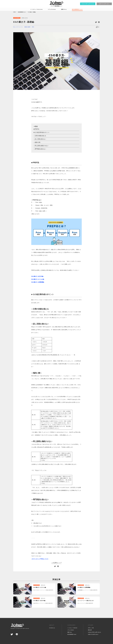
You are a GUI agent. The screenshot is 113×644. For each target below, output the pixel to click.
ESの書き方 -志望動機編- (38, 282)
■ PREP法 (36, 129)
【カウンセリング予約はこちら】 (40, 559)
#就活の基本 (27, 27)
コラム (71, 630)
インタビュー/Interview (36, 9)
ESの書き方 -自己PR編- (37, 276)
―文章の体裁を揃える (40, 136)
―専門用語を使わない (40, 149)
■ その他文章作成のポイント (42, 132)
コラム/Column (52, 9)
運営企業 (90, 630)
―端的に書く (37, 142)
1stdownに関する (94, 632)
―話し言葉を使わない (40, 139)
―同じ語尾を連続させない (41, 146)
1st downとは (52, 628)
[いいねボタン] (97, 27)
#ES (33, 27)
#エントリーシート (18, 27)
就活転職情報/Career (77, 9)
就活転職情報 (72, 634)
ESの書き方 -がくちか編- (38, 279)
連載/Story (64, 9)
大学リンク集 (91, 628)
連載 (70, 632)
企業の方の (93, 634)
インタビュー (72, 628)
